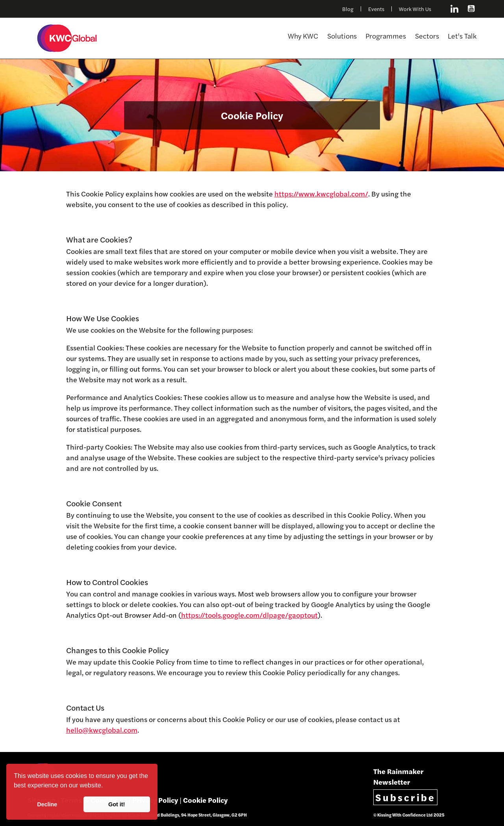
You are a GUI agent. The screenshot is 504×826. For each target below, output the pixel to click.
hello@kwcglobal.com (102, 730)
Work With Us (415, 9)
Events (376, 9)
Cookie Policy (205, 800)
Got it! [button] (117, 804)
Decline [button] (47, 804)
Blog (348, 9)
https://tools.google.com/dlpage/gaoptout (249, 615)
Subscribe (405, 797)
